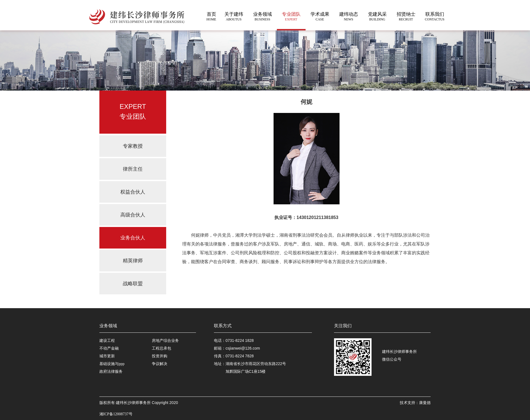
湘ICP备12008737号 (116, 414)
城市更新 (107, 356)
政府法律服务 (111, 372)
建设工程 (107, 341)
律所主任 (133, 169)
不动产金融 (109, 348)
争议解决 (160, 364)
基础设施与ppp (112, 364)
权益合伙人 (133, 192)
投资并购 (160, 356)
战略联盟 (133, 284)
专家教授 (133, 146)
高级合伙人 (133, 215)
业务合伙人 (133, 238)
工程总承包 (161, 348)
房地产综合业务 (165, 341)
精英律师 (133, 261)
